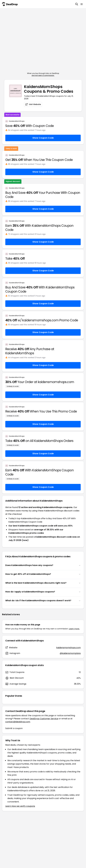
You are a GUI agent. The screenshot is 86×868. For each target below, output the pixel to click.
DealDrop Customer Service (44, 719)
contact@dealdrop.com (18, 722)
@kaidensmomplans (70, 653)
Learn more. (74, 629)
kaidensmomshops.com (68, 648)
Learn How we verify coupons (20, 806)
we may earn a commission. (43, 75)
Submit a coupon (14, 728)
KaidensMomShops (17, 121)
